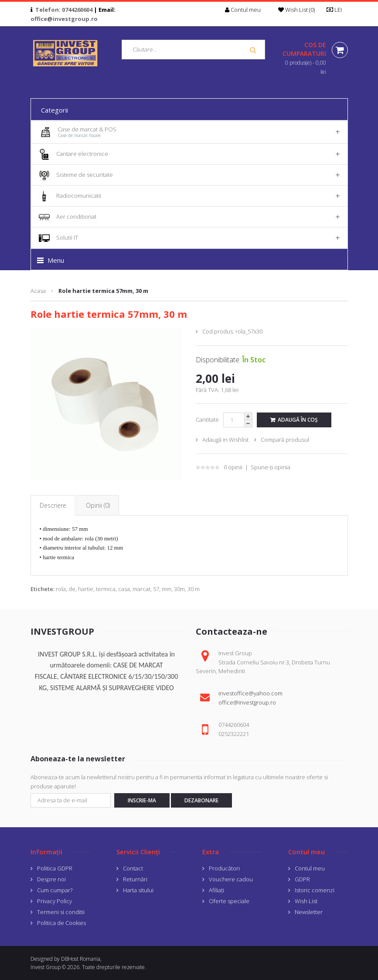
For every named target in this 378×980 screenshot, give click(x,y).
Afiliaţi (216, 890)
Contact (133, 868)
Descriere (53, 505)
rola (61, 589)
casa (124, 589)
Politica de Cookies (61, 923)
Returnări (135, 879)
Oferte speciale (229, 901)
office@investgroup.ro (64, 19)
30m (179, 589)
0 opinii (233, 467)
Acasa (38, 291)
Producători (224, 868)
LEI (337, 10)
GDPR (302, 879)
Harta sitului (138, 890)
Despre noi (51, 879)
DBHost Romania (81, 959)
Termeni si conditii (61, 912)
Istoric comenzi (315, 890)
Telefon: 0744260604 (64, 10)
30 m (194, 589)
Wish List (306, 901)
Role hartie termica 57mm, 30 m (103, 291)
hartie (86, 589)
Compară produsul (285, 440)
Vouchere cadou (231, 879)
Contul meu (310, 868)
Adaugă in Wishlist (225, 440)
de (72, 589)
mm (167, 589)
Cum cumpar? (55, 890)
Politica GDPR (55, 868)
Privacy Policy (54, 901)
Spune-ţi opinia (271, 467)
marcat (141, 589)
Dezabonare (201, 800)
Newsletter (309, 912)
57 (156, 589)
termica (106, 589)
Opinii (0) (98, 505)
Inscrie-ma (142, 800)
